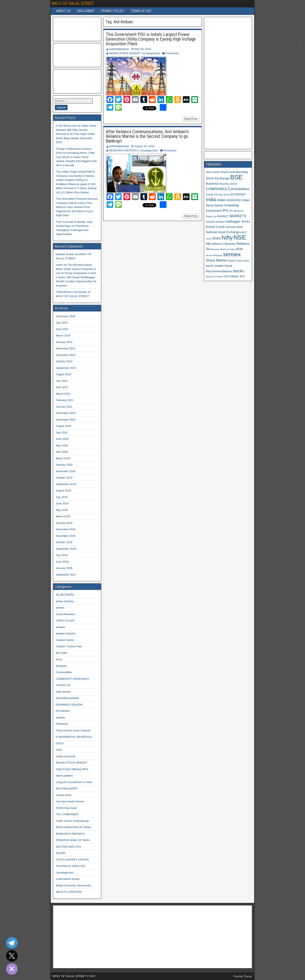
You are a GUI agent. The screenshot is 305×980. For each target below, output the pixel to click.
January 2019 (64, 523)
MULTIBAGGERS (67, 788)
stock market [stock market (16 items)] (215, 266)
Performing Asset (66, 808)
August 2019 (63, 491)
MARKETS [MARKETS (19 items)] (238, 216)
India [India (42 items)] (211, 200)
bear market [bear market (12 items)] (213, 172)
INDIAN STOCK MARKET (125, 53)
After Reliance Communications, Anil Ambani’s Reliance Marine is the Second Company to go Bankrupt (147, 136)
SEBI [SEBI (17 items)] (239, 249)
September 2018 (66, 549)
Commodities (64, 672)
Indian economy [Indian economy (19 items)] (229, 200)
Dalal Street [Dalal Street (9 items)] (224, 195)
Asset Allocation (65, 614)
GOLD (60, 743)
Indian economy (65, 756)
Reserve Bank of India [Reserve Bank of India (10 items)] (223, 249)
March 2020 (63, 458)
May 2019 (62, 510)
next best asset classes (70, 801)
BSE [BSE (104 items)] (236, 177)
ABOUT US (63, 11)
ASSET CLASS (65, 621)
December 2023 (66, 348)
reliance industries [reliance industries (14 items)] (224, 244)
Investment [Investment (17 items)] (214, 211)
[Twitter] (12, 956)
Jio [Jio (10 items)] (215, 216)
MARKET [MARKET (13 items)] (223, 216)
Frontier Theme (243, 976)
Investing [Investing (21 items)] (232, 205)
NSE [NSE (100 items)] (240, 237)
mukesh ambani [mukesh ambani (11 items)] (215, 222)
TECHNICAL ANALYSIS (70, 866)
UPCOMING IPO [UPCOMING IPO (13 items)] (234, 276)
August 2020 (63, 426)
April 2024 (62, 329)
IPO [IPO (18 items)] (225, 211)
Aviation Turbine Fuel (69, 646)
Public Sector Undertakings (72, 821)
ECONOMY (63, 711)
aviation (60, 627)
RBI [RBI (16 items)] (209, 244)
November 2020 (66, 420)
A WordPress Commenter (71, 292)
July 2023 (62, 381)
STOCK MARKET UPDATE (72, 860)
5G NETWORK (65, 595)
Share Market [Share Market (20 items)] (216, 260)
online (59, 265)
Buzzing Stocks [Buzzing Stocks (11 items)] (229, 184)
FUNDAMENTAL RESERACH (74, 737)
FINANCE (62, 724)
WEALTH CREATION (69, 892)
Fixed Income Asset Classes (73, 730)
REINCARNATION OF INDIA (73, 827)
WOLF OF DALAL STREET (73, 3)
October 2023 (64, 361)
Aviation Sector (65, 640)
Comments (172, 53)
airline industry (65, 601)
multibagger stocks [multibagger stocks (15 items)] (237, 221)
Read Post (191, 119)
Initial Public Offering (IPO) (72, 769)
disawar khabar (65, 254)
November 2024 (66, 316)
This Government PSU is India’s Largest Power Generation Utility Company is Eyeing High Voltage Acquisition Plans (151, 39)
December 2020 (66, 413)
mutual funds (64, 795)
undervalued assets (68, 879)
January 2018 (64, 568)
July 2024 (62, 323)
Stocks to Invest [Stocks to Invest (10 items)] (214, 277)
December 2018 (66, 529)
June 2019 (62, 503)
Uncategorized (151, 53)
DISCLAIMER (86, 11)
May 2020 (62, 445)
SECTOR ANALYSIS (68, 847)
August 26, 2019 (144, 146)
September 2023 (66, 368)
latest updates (64, 776)
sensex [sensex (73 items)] (232, 254)
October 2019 (64, 478)
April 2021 (62, 387)
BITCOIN (61, 653)
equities (60, 718)
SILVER (60, 853)
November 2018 (66, 536)
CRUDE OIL (63, 685)
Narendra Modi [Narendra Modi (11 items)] (234, 227)
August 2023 (63, 374)
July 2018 (62, 555)
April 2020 (62, 452)
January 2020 (64, 465)
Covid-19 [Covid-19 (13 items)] (212, 194)
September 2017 (66, 575)
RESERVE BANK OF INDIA (73, 840)
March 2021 (63, 394)
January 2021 (64, 407)
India (59, 750)
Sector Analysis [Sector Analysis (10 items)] (214, 255)
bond (59, 659)
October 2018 (64, 542)
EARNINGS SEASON (69, 705)
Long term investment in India (74, 782)
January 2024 (64, 342)
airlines (60, 608)
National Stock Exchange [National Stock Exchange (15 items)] (223, 232)
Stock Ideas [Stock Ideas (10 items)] (243, 261)
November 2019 (66, 471)
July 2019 (62, 497)
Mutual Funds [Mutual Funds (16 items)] (215, 227)
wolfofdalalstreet (119, 49)
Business (61, 666)
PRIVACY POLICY (112, 11)
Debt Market (63, 692)
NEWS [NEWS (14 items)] (216, 238)
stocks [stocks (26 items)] (238, 271)
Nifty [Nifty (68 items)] (227, 238)
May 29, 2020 (143, 49)
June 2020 (62, 439)
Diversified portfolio (67, 698)
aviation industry (66, 633)
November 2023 (66, 355)
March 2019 (63, 516)
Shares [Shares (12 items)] (232, 261)
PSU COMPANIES (67, 814)
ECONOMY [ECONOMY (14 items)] (238, 194)
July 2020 (62, 433)
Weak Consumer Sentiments (73, 885)
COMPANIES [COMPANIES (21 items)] (216, 189)
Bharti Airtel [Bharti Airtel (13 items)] (228, 172)
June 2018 (62, 562)
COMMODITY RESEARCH (72, 679)
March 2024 (63, 336)
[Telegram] (12, 943)
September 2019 (66, 484)
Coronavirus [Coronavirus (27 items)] (238, 189)
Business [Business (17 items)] (213, 183)
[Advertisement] (76, 28)
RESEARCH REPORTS (124, 150)
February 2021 (65, 400)
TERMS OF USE (141, 11)
